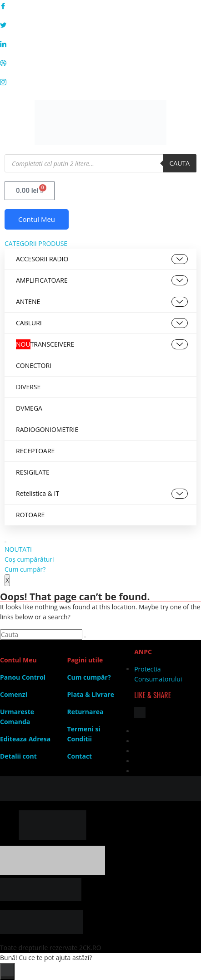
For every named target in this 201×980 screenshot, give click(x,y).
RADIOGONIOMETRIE (47, 429)
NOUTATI (18, 549)
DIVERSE (28, 387)
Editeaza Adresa (25, 739)
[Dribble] (100, 63)
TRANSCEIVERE (102, 344)
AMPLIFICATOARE (102, 280)
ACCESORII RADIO (102, 259)
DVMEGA (29, 408)
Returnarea (85, 712)
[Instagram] (100, 82)
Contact (80, 756)
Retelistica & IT (102, 494)
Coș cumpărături (29, 559)
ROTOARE (30, 515)
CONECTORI (34, 365)
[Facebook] (100, 5)
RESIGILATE (33, 472)
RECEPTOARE (35, 451)
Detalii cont (18, 756)
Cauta (180, 163)
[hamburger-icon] (5, 542)
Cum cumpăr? (25, 569)
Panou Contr (20, 677)
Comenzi (14, 694)
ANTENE (102, 302)
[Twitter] (100, 24)
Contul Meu (37, 219)
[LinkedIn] (100, 44)
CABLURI (102, 323)
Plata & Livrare (91, 694)
